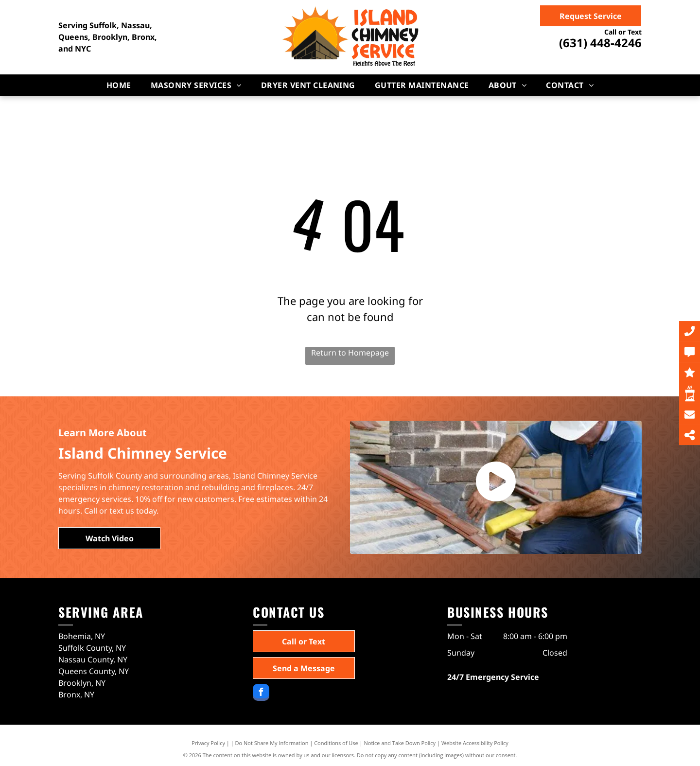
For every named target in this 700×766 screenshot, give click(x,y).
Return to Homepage (350, 353)
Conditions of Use (336, 743)
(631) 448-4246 (600, 43)
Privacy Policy (208, 743)
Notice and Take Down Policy (400, 743)
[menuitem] (119, 85)
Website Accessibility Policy (475, 743)
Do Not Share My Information (272, 743)
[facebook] (261, 694)
